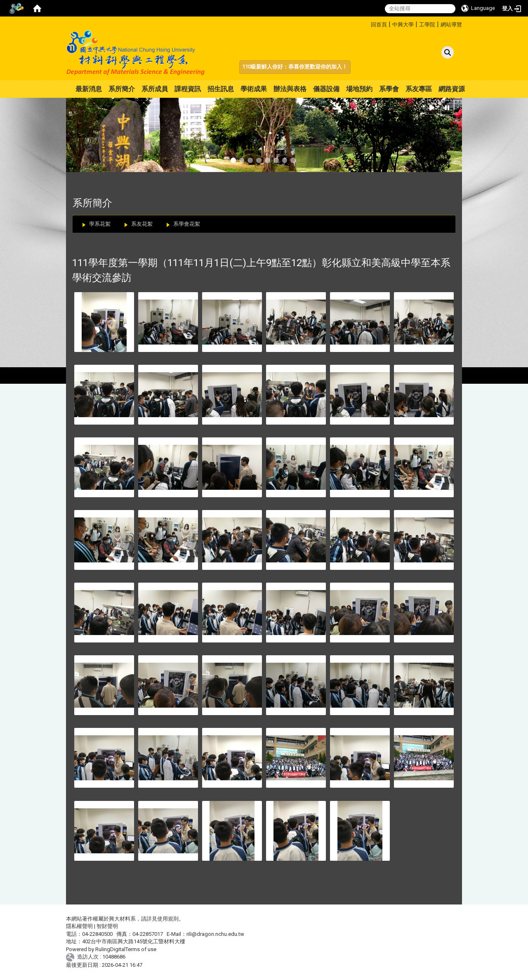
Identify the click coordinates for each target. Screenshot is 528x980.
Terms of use (141, 949)
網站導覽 (451, 25)
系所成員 (155, 89)
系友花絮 (142, 224)
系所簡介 (122, 89)
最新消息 (89, 89)
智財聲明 (107, 926)
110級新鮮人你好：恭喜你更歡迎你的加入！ (295, 67)
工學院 (427, 25)
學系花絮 (100, 224)
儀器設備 (326, 89)
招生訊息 (221, 89)
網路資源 (452, 89)
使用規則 (168, 919)
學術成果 (254, 89)
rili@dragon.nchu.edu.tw (215, 934)
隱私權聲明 (79, 926)
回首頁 (379, 25)
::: (368, 23)
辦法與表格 (290, 89)
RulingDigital (110, 949)
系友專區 (419, 89)
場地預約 (359, 89)
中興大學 (403, 25)
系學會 (389, 89)
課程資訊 (188, 89)
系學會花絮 (187, 224)
